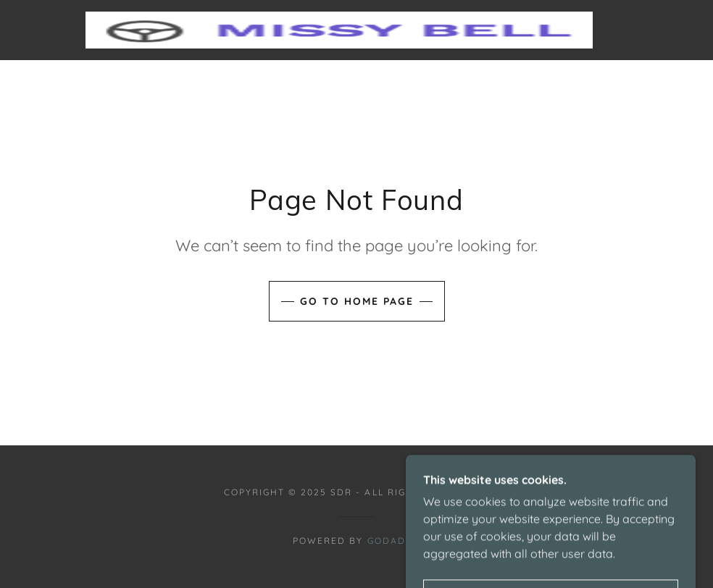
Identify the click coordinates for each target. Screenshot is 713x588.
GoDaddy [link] (394, 541)
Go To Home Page (357, 301)
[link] (339, 30)
